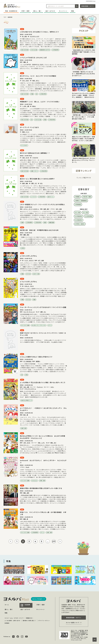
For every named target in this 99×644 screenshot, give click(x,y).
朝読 (45, 222)
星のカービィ (51, 197)
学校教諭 (78, 204)
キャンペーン (63, 11)
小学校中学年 (43, 94)
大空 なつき (26, 158)
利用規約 (7, 623)
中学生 (23, 248)
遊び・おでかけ (50, 11)
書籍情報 (10, 17)
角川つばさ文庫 (25, 50)
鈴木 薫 (26, 415)
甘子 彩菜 (59, 209)
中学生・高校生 (80, 224)
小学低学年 (79, 216)
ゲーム (50, 325)
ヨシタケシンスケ (35, 36)
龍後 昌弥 (26, 493)
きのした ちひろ (29, 286)
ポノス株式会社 (27, 361)
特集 (73, 11)
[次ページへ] (60, 541)
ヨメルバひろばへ (38, 599)
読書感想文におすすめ (45, 50)
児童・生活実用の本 (11, 11)
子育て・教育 (25, 11)
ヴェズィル (40, 387)
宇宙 (27, 375)
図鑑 (23, 274)
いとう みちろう (29, 260)
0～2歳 (78, 212)
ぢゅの (27, 467)
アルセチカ (35, 158)
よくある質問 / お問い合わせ (12, 621)
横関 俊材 (26, 235)
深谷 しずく (42, 443)
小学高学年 (79, 220)
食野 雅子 (46, 209)
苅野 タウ (34, 183)
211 (54, 541)
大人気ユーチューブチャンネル (39, 325)
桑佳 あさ (53, 443)
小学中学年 (89, 216)
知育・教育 (24, 428)
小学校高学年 (56, 50)
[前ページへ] (11, 541)
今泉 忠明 (26, 387)
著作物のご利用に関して (29, 621)
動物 (35, 300)
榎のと (34, 106)
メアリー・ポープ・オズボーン (31, 209)
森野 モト (43, 312)
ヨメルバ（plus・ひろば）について (14, 618)
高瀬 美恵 (25, 183)
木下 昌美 (41, 260)
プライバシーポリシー (44, 621)
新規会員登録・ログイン (88, 6)
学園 (32, 94)
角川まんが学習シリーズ (27, 400)
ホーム (7, 605)
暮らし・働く (37, 11)
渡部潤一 (38, 361)
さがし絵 (29, 274)
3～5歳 (86, 212)
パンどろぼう (25, 145)
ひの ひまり (26, 81)
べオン (52, 387)
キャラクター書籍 (25, 325)
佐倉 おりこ (36, 81)
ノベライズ (34, 197)
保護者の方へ (30, 618)
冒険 (23, 222)
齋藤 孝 (26, 62)
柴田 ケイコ (26, 132)
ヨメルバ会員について (73, 623)
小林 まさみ (27, 443)
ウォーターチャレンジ (29, 312)
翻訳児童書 (52, 222)
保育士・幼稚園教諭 (81, 201)
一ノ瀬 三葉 (26, 106)
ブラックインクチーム (30, 389)
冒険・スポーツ (35, 171)
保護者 (78, 197)
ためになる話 (34, 50)
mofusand (35, 481)
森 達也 (25, 36)
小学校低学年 (29, 222)
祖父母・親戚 (87, 197)
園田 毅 (26, 519)
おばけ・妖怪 (36, 274)
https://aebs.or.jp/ (76, 640)
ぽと (41, 183)
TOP (5, 17)
